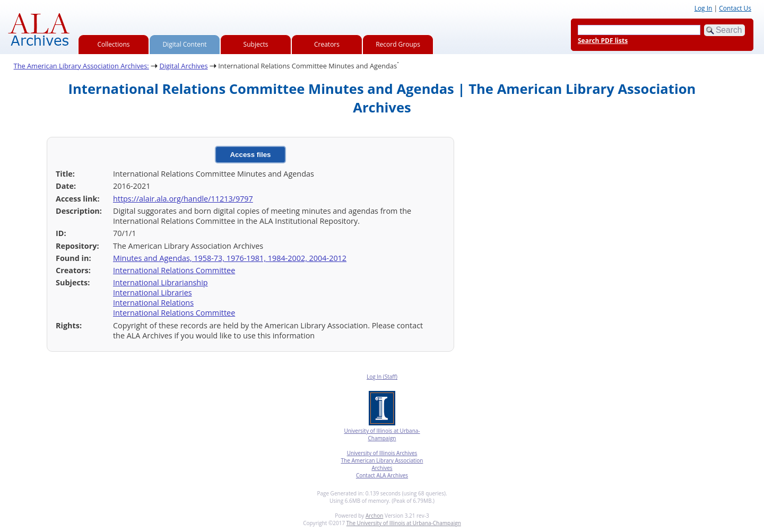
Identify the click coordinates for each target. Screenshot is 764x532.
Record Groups (398, 44)
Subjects (256, 44)
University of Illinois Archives (382, 453)
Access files (250, 155)
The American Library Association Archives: (81, 66)
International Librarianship (160, 282)
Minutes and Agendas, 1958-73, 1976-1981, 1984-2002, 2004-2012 (230, 258)
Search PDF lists (603, 41)
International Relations (153, 303)
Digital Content (184, 44)
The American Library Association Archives (382, 464)
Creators (327, 44)
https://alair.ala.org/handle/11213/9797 (183, 199)
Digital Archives (183, 66)
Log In (704, 8)
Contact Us (735, 8)
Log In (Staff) (382, 377)
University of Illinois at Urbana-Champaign (382, 434)
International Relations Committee (174, 270)
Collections (114, 44)
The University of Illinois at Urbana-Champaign (404, 523)
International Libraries (153, 293)
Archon (374, 516)
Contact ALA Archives (382, 475)
